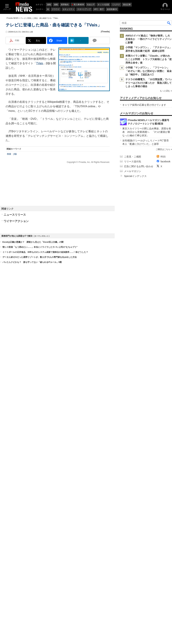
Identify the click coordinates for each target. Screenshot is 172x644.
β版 (15, 213)
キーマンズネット (42, 422)
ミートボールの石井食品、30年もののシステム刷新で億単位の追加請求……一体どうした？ (45, 438)
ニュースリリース (15, 273)
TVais (40, 122)
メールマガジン (133, 531)
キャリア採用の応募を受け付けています (144, 209)
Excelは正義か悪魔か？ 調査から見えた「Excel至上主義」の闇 (33, 428)
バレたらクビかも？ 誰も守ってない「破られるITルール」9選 (32, 448)
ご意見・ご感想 (133, 517)
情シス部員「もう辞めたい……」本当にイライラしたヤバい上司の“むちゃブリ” (40, 433)
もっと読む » (166, 147)
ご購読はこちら (163, 509)
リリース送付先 (133, 521)
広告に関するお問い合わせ (139, 526)
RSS (163, 517)
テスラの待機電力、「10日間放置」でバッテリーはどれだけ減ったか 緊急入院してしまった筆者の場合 (149, 129)
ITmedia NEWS (12, 65)
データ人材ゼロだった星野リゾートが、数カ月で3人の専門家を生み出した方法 (40, 443)
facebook (165, 521)
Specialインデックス (135, 536)
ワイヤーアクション (16, 280)
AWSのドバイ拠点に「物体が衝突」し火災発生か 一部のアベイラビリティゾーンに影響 (149, 86)
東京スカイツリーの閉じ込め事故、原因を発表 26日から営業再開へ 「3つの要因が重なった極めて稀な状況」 (147, 492)
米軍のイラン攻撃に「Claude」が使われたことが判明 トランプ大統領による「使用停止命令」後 (149, 106)
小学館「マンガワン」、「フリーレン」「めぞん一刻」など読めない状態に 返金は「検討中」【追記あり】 (149, 118)
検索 (9, 213)
